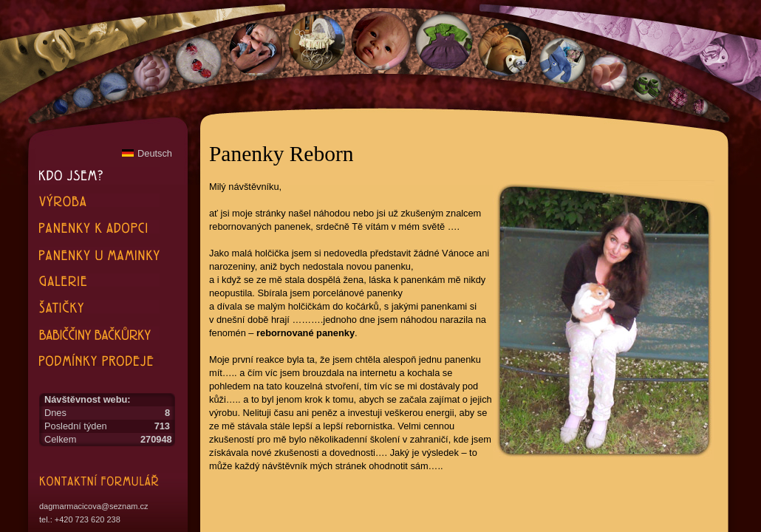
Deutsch (147, 153)
